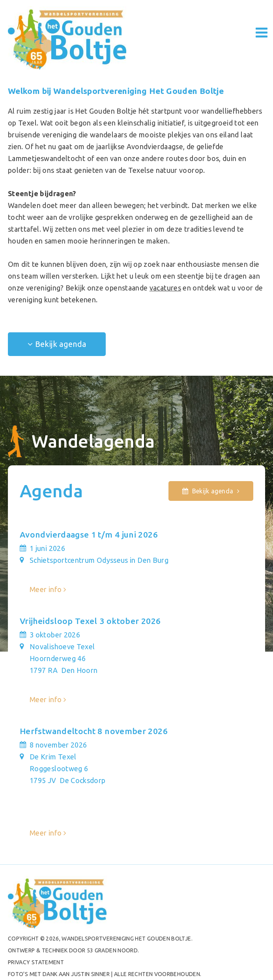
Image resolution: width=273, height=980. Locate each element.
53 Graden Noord (112, 950)
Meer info (46, 589)
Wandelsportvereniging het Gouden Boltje (126, 939)
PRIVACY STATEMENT (36, 962)
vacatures (165, 288)
